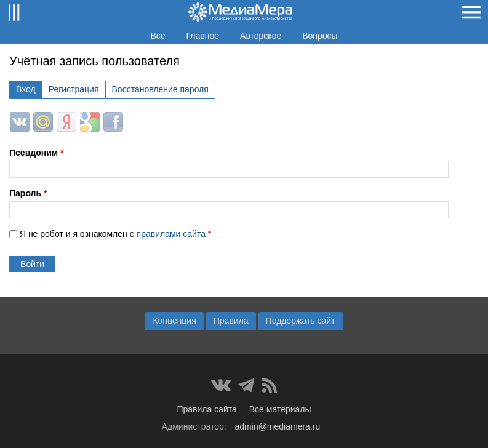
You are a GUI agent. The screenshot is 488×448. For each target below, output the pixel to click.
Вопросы (320, 36)
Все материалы (280, 409)
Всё (158, 36)
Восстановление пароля (160, 89)
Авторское (261, 36)
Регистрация (74, 89)
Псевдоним (36, 153)
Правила (231, 321)
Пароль (28, 193)
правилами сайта (171, 234)
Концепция (174, 321)
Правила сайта (206, 409)
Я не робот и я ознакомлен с (115, 234)
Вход (26, 89)
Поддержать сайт (301, 321)
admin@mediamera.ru (278, 426)
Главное (203, 36)
